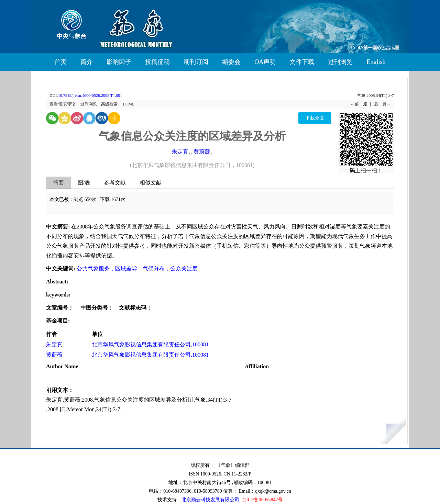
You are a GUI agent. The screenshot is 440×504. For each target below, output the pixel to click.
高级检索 (109, 104)
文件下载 (302, 62)
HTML (129, 104)
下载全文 (315, 118)
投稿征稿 (157, 62)
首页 (60, 62)
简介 (87, 62)
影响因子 (119, 62)
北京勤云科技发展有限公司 (210, 500)
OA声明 (265, 62)
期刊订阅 (196, 62)
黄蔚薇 (202, 152)
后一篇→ (382, 104)
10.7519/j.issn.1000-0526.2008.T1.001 (90, 96)
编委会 (231, 62)
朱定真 (180, 152)
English (376, 62)
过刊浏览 (340, 62)
